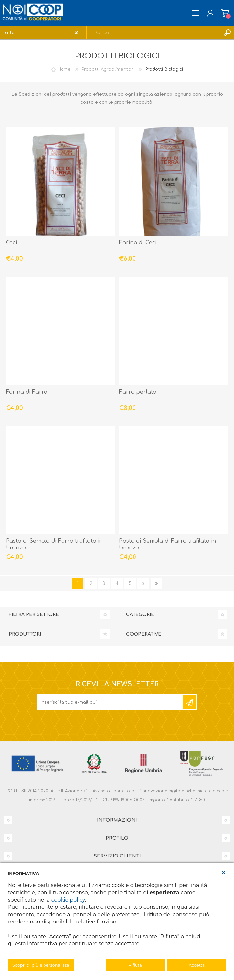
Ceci (11, 243)
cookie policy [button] (68, 900)
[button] (224, 873)
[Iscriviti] (110, 702)
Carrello (225, 13)
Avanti (143, 584)
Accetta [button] (197, 965)
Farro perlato (138, 392)
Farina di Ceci (138, 243)
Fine (156, 584)
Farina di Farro (27, 392)
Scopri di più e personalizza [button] (41, 965)
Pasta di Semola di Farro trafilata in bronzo (54, 544)
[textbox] (154, 33)
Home (64, 69)
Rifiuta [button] (135, 965)
